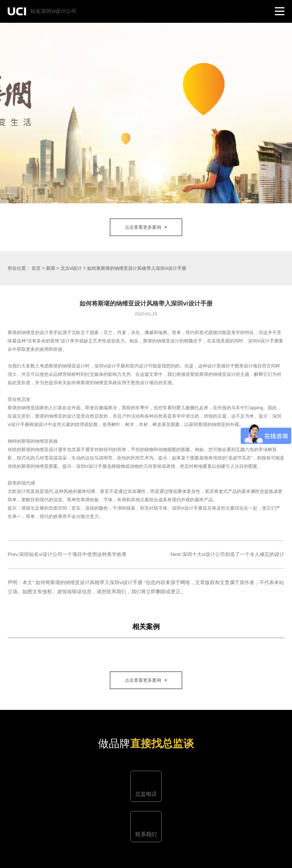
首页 (36, 268)
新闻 (51, 268)
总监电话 (146, 794)
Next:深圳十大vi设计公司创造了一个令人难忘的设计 (227, 554)
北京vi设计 (72, 268)
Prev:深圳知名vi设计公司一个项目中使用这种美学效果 (67, 554)
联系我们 (146, 834)
